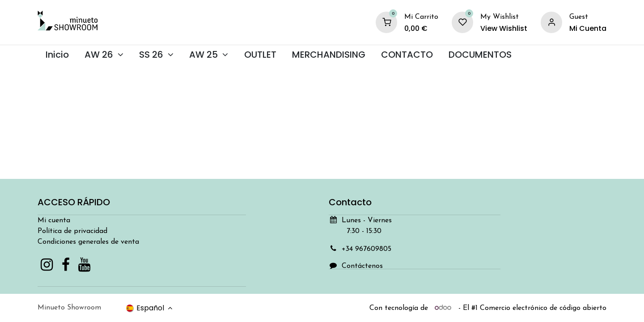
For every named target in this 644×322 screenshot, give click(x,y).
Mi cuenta (54, 220)
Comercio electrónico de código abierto (543, 308)
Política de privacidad (72, 231)
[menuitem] (57, 55)
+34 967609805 (366, 249)
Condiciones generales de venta (88, 242)
